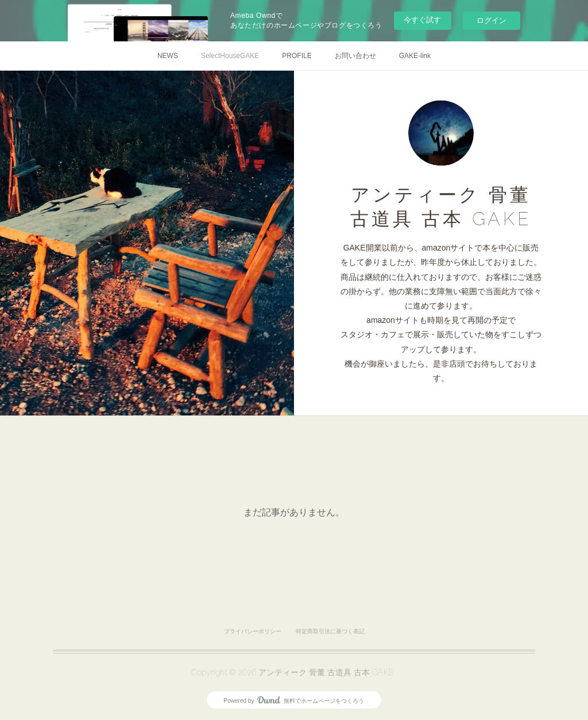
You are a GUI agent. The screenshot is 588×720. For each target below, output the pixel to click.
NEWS (168, 56)
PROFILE (297, 56)
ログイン (492, 20)
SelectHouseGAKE (230, 56)
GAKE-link (415, 56)
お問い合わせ (355, 56)
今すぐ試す (422, 20)
